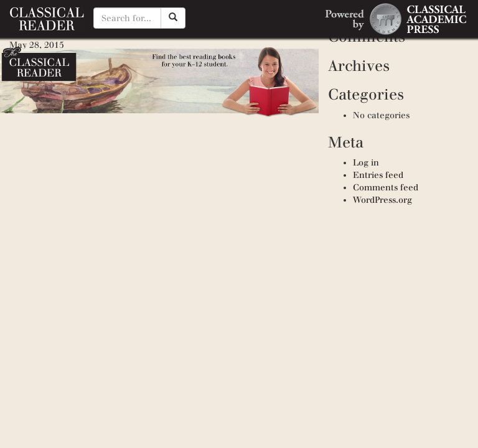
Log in (366, 163)
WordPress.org (382, 200)
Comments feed (386, 188)
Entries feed (378, 175)
